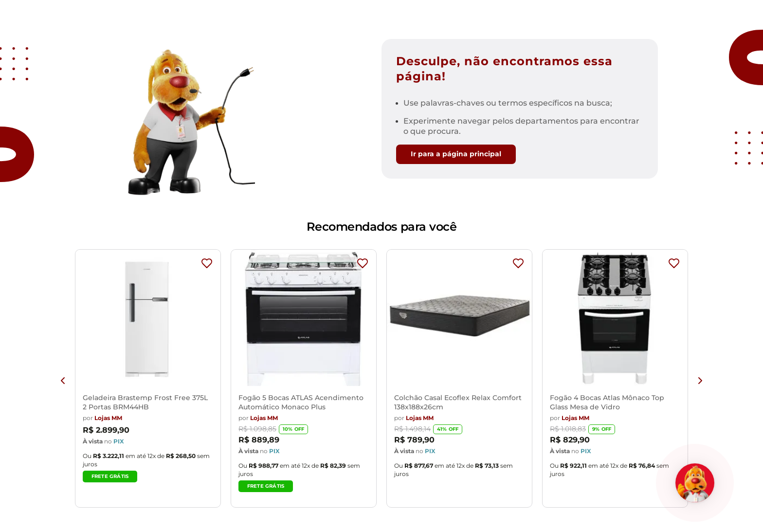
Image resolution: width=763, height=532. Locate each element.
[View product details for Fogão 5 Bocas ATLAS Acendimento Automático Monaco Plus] (304, 381)
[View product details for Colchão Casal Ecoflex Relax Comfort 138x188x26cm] (459, 381)
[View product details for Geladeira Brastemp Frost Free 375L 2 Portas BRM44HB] (148, 381)
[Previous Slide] (63, 381)
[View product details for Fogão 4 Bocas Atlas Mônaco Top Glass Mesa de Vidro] (615, 381)
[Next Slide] (700, 381)
